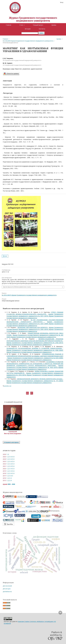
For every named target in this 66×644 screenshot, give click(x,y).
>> (10, 386)
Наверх (60, 620)
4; (11, 457)
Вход (62, 2)
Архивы (54, 25)
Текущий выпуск (38, 25)
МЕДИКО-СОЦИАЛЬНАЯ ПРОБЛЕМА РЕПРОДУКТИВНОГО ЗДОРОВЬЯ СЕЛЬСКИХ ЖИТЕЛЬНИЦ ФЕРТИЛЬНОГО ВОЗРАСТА (35, 340)
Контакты (42, 29)
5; (13, 457)
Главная (8, 25)
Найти (41, 33)
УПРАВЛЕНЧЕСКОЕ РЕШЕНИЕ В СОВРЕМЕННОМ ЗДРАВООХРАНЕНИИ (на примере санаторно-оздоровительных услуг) (35, 355)
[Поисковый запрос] (30, 33)
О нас (21, 25)
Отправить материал (11, 442)
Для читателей (7, 586)
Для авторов (7, 589)
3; (10, 457)
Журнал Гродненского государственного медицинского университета (33, 19)
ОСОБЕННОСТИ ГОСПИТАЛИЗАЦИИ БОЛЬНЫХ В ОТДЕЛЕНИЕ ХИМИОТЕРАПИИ (35, 348)
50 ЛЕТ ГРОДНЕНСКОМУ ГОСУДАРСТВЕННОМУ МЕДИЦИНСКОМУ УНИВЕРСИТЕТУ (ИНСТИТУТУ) (35, 321)
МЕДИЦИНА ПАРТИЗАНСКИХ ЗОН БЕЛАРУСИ (33, 327)
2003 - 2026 (11, 484)
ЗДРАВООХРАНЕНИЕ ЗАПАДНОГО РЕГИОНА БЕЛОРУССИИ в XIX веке (40, 379)
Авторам (28, 29)
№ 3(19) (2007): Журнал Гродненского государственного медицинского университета (28, 41)
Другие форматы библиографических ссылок (17, 287)
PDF (6, 256)
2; (8, 454)
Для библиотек (7, 592)
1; (7, 454)
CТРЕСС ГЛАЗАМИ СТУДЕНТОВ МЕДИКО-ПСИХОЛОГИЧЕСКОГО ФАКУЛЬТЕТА (35, 313)
